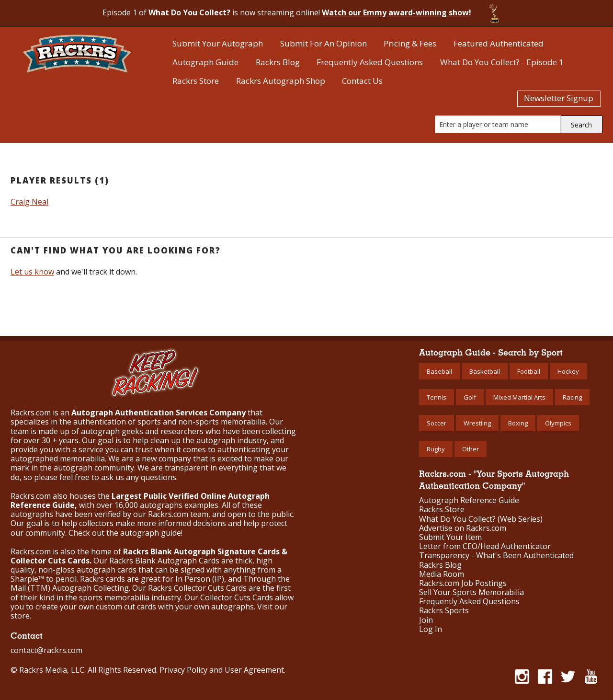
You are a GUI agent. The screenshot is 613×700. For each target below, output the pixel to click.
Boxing (518, 423)
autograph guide (151, 533)
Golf (470, 397)
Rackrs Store (196, 81)
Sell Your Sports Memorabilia (471, 592)
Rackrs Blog (278, 62)
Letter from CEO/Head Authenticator (485, 546)
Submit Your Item (450, 537)
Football (529, 371)
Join (426, 620)
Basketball (485, 371)
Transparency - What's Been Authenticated (496, 556)
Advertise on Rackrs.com (463, 528)
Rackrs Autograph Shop (281, 81)
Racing (572, 397)
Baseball (439, 371)
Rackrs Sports (444, 611)
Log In (431, 629)
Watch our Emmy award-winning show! (397, 12)
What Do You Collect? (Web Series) (481, 519)
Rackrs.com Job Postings (463, 583)
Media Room (442, 574)
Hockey (568, 371)
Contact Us (362, 81)
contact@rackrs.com (46, 650)
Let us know (32, 272)
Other (471, 449)
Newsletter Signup (559, 98)
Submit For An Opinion (324, 43)
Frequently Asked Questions (370, 62)
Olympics (558, 423)
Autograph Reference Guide (469, 500)
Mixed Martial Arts (519, 397)
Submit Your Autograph (218, 43)
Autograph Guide (205, 62)
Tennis (437, 397)
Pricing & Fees (410, 43)
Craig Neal (29, 202)
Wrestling (477, 423)
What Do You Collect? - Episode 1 (502, 62)
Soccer (437, 423)
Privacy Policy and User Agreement (222, 670)
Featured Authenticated (499, 43)
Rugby (436, 449)
